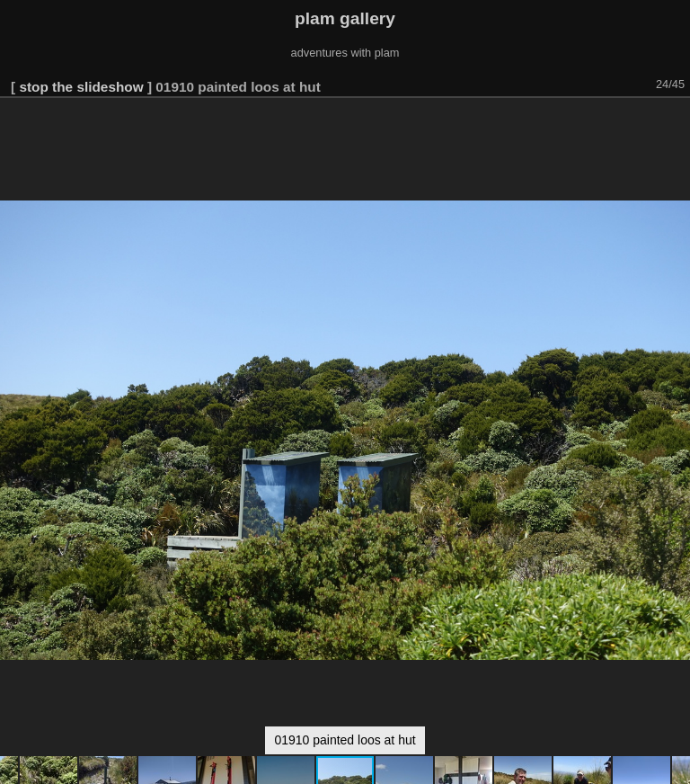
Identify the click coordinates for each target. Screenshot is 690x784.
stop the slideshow (81, 87)
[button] (674, 123)
